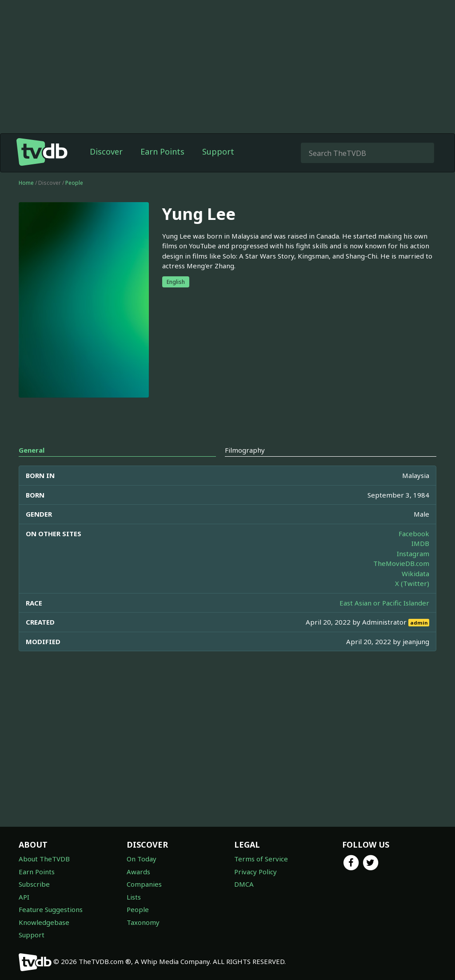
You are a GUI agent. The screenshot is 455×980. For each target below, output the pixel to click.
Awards (138, 872)
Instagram (413, 554)
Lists (134, 897)
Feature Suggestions (51, 909)
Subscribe (34, 884)
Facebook (414, 534)
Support (218, 151)
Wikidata (415, 574)
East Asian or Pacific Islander (384, 603)
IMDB (420, 543)
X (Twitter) (412, 583)
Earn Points (162, 151)
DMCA (244, 884)
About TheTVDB (44, 859)
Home (26, 183)
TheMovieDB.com (401, 563)
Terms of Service (261, 859)
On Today (142, 859)
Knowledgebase (44, 922)
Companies (144, 884)
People (74, 183)
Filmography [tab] (245, 450)
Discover (106, 151)
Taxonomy (143, 922)
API (24, 897)
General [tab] (32, 450)
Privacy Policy (255, 872)
